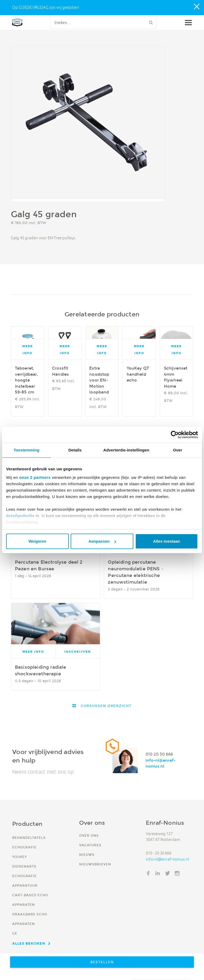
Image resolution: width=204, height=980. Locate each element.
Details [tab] (75, 450)
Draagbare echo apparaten (30, 919)
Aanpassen (102, 541)
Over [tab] (178, 450)
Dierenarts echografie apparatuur (25, 876)
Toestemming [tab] (27, 450)
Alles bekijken (29, 943)
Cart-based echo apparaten (30, 900)
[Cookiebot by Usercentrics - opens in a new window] (175, 435)
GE (15, 933)
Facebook (148, 873)
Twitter (168, 873)
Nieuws (87, 855)
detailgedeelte (20, 516)
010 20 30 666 (159, 754)
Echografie (24, 847)
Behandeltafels (29, 838)
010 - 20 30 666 (159, 853)
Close (197, 7)
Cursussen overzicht (105, 706)
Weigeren (37, 541)
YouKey (20, 857)
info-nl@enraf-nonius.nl (160, 763)
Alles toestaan (167, 541)
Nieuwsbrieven (95, 864)
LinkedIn (158, 873)
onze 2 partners (35, 477)
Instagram (177, 873)
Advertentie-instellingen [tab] (126, 450)
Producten (27, 824)
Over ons (89, 835)
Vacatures (90, 845)
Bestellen (102, 962)
